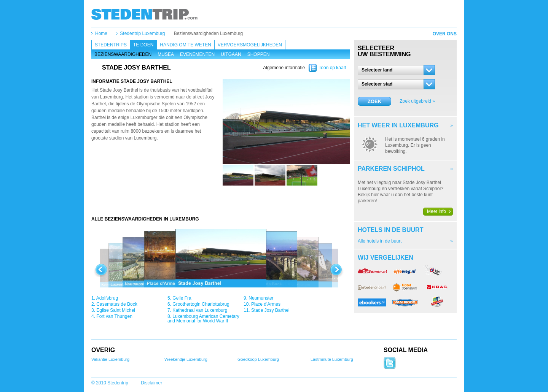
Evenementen (197, 54)
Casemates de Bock (117, 304)
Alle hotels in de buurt (380, 241)
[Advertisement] (221, 201)
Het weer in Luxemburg (398, 125)
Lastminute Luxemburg (332, 359)
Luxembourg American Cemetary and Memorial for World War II (203, 319)
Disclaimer (151, 383)
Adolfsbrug (107, 298)
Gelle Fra (182, 298)
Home (101, 33)
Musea (166, 54)
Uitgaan (231, 54)
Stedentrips (111, 45)
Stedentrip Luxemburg (142, 33)
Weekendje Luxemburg (186, 359)
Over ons (445, 34)
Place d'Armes (266, 304)
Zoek (374, 101)
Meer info (436, 211)
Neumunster (261, 298)
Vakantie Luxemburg (110, 359)
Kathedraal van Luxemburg (200, 310)
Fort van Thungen (114, 316)
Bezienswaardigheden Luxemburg (208, 33)
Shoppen (259, 54)
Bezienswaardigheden (123, 54)
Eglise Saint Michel (115, 310)
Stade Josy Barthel (270, 310)
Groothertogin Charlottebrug (201, 304)
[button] (396, 70)
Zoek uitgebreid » (417, 101)
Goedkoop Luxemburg (258, 359)
